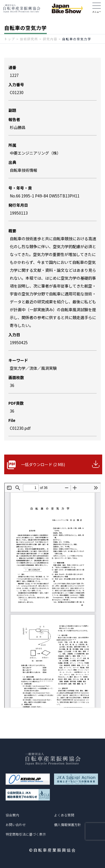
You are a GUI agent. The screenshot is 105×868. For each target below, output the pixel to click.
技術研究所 (29, 39)
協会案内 (12, 815)
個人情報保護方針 (67, 824)
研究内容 (50, 39)
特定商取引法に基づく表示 (26, 834)
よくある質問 (64, 815)
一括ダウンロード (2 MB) (43, 464)
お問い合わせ (16, 824)
